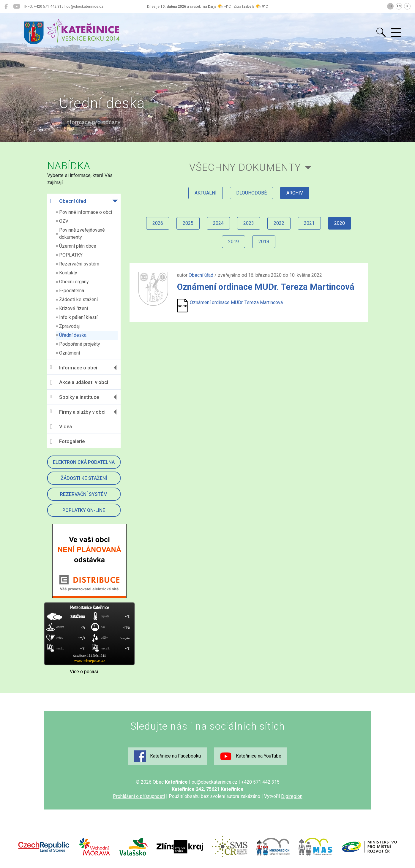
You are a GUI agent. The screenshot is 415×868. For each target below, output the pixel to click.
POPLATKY (71, 255)
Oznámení (70, 353)
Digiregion (292, 796)
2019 (233, 242)
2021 (309, 223)
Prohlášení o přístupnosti (139, 796)
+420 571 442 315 (260, 782)
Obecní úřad (68, 201)
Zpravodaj (69, 326)
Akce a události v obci (79, 382)
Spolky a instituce (75, 397)
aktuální (206, 193)
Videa (61, 427)
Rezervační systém (79, 264)
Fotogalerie (67, 442)
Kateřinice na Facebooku (167, 756)
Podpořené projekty (80, 344)
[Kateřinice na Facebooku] (6, 7)
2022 (279, 223)
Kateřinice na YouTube (251, 756)
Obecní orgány (74, 282)
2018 (264, 242)
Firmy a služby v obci (78, 412)
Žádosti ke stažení (78, 299)
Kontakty (68, 273)
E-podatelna (72, 291)
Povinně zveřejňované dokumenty (82, 234)
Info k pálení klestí (78, 317)
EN (399, 6)
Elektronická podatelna (84, 462)
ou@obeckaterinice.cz (214, 782)
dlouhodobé (251, 193)
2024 (218, 223)
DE (407, 6)
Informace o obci (74, 367)
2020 (340, 223)
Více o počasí (84, 672)
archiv (295, 193)
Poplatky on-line (84, 510)
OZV (64, 221)
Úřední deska (73, 335)
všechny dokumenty (245, 167)
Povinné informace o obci (86, 212)
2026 (158, 223)
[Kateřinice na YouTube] (16, 7)
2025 (188, 223)
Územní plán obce (78, 246)
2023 (249, 223)
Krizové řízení (74, 308)
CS (390, 6)
